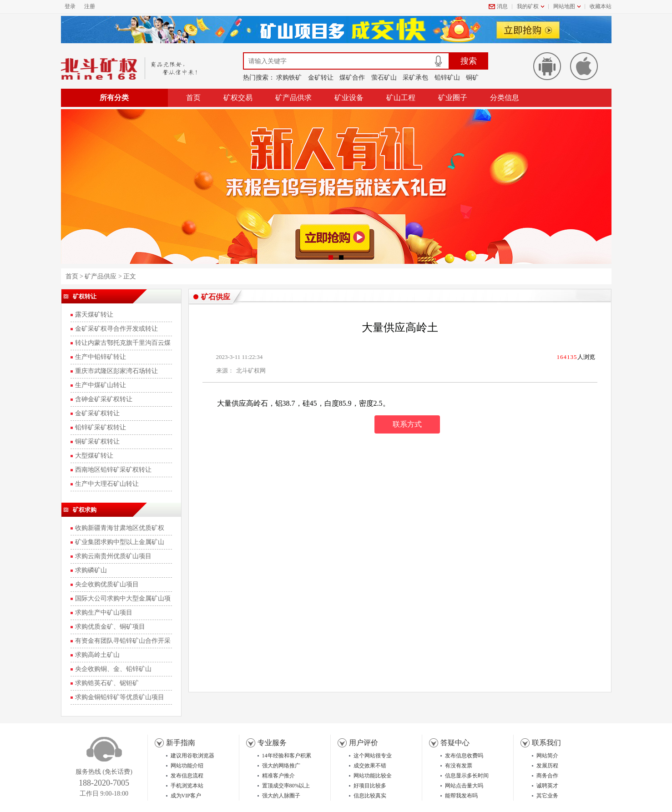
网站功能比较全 (373, 776)
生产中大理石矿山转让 (107, 484)
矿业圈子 (453, 98)
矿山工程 (401, 98)
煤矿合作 (352, 78)
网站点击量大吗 (464, 786)
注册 (90, 6)
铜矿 (472, 78)
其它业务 (547, 796)
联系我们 (546, 743)
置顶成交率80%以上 (286, 786)
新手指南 (181, 743)
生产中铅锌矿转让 (101, 357)
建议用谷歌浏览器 (192, 756)
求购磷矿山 (91, 570)
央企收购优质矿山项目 (107, 584)
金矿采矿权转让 (97, 413)
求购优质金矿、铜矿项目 (110, 627)
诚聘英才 (547, 786)
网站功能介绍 (187, 766)
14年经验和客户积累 (287, 756)
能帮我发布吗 (461, 796)
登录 (70, 6)
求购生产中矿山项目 (104, 613)
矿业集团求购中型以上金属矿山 (120, 542)
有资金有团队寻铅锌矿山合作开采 (123, 641)
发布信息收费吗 (464, 756)
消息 (502, 6)
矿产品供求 (293, 98)
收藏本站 (601, 6)
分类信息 (505, 98)
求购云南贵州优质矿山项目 (113, 556)
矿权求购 (85, 510)
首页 (193, 98)
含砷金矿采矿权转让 (104, 399)
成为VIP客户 (186, 796)
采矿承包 (415, 78)
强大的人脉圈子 (281, 796)
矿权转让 (85, 296)
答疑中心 (455, 743)
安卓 (547, 66)
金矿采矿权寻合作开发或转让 (116, 329)
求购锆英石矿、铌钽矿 (107, 683)
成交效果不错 (370, 766)
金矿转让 (321, 78)
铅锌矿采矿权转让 (101, 427)
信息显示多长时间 (467, 776)
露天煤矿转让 (94, 315)
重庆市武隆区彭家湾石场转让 (116, 371)
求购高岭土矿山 (97, 655)
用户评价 (364, 743)
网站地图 (564, 6)
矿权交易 (238, 98)
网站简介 (547, 756)
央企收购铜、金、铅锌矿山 (113, 669)
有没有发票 (459, 766)
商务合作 (547, 776)
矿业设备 (349, 98)
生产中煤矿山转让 (101, 385)
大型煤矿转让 (94, 456)
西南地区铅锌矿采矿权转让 (113, 470)
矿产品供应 (101, 276)
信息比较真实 (370, 796)
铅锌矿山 (447, 78)
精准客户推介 (278, 776)
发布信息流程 (187, 776)
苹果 (584, 66)
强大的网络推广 (281, 766)
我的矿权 (528, 6)
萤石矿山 (384, 78)
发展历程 (547, 766)
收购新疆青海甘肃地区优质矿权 (120, 528)
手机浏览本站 (187, 786)
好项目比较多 (370, 786)
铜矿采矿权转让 (97, 441)
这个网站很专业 (373, 756)
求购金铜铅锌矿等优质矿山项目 (120, 697)
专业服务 (272, 743)
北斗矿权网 (251, 371)
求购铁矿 (289, 78)
